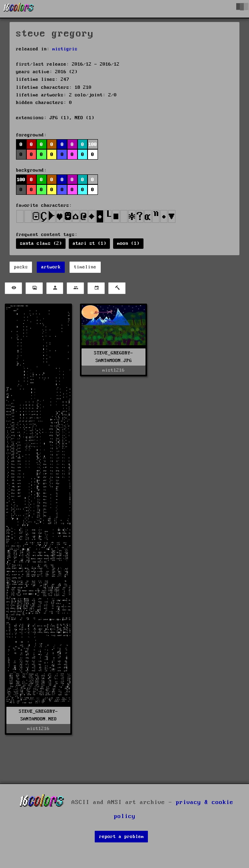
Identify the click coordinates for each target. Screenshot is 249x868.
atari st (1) (90, 243)
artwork (51, 267)
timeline (85, 267)
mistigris (65, 49)
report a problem (122, 837)
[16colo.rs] (19, 9)
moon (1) (128, 243)
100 (93, 145)
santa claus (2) (41, 243)
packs (21, 267)
